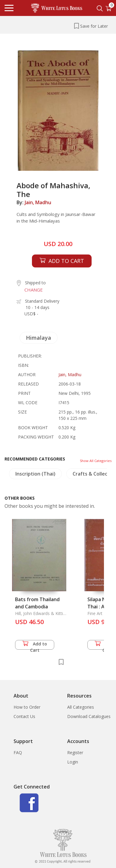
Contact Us (24, 716)
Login (73, 762)
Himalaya (39, 338)
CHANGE (34, 290)
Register (75, 752)
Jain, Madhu (38, 202)
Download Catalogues (89, 716)
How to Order (27, 707)
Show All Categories (96, 461)
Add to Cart (35, 645)
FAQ (18, 752)
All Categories (81, 707)
